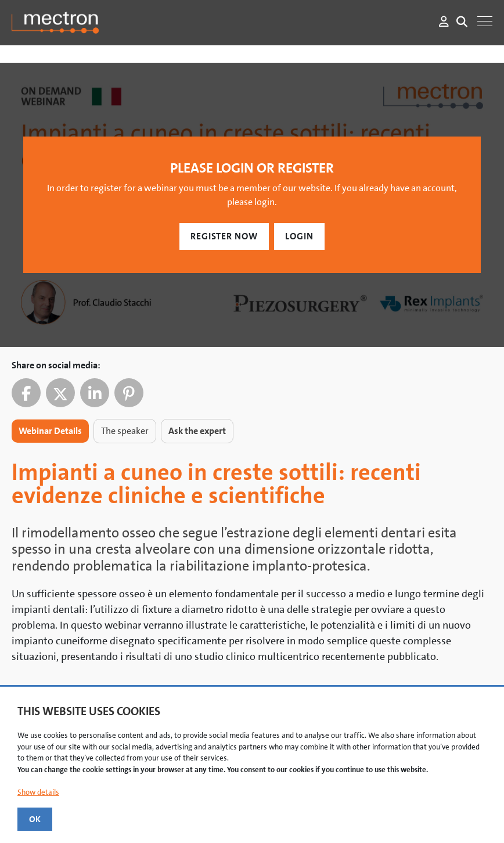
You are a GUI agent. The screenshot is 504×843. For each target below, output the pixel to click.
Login (299, 236)
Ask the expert (197, 431)
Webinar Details (50, 431)
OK (35, 819)
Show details (38, 792)
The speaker (125, 431)
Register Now (224, 236)
